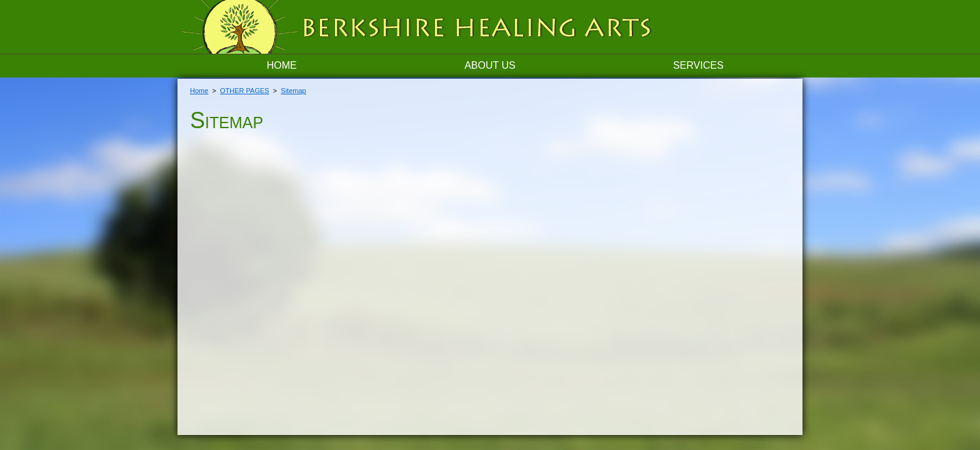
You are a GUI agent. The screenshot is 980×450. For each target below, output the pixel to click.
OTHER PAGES (245, 91)
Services (698, 65)
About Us (490, 65)
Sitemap (293, 91)
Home (282, 65)
